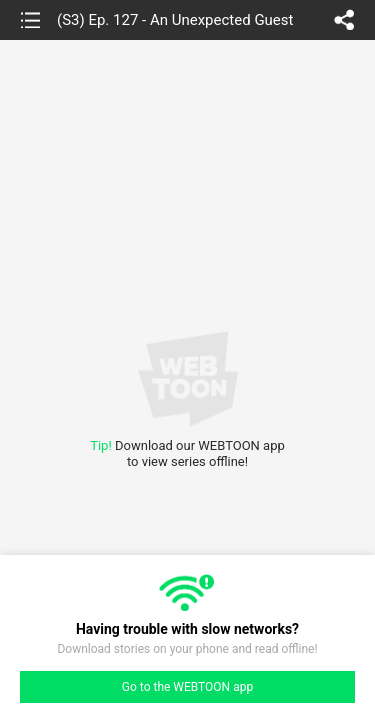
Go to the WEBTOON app (187, 687)
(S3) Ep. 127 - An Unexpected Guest (175, 20)
